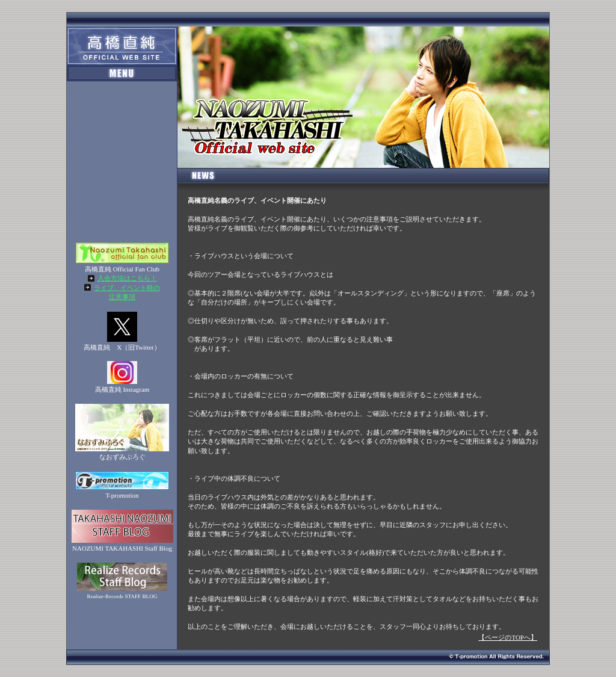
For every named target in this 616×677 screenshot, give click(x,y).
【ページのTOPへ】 (508, 637)
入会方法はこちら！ (127, 278)
